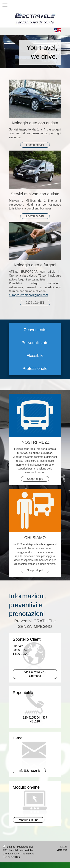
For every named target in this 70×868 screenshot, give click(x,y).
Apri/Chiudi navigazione (35, 5)
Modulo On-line (29, 820)
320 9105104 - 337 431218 (35, 719)
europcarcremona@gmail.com (28, 295)
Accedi (64, 847)
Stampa (9, 847)
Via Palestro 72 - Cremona (35, 674)
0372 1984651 (35, 303)
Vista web (62, 850)
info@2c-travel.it (29, 771)
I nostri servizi (35, 145)
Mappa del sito (25, 847)
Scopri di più (35, 479)
